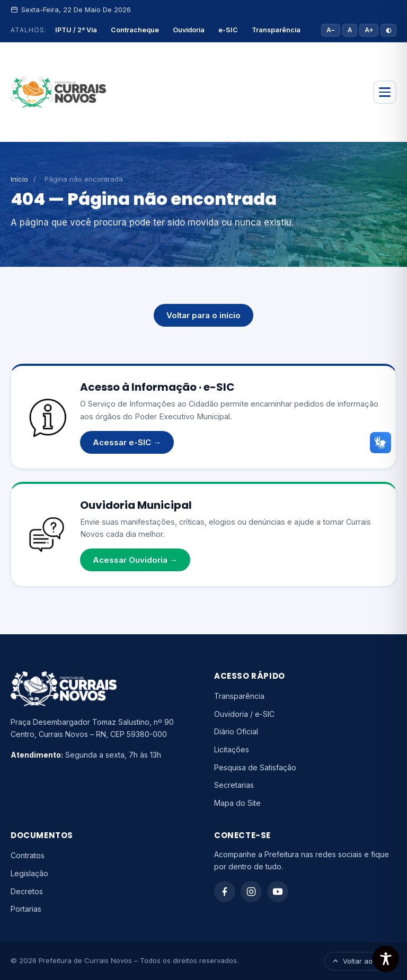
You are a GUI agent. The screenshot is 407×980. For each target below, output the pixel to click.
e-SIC (228, 30)
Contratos (28, 855)
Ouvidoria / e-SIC (244, 714)
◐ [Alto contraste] (388, 30)
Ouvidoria (189, 30)
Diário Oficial (236, 731)
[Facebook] (225, 892)
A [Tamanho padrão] (350, 30)
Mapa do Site (237, 803)
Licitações (232, 749)
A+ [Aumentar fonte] (369, 30)
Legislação (29, 873)
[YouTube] (278, 892)
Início (19, 179)
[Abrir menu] (385, 92)
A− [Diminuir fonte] (331, 30)
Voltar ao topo (360, 961)
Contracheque (135, 30)
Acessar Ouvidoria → (135, 560)
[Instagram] (251, 892)
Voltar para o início (203, 315)
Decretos (27, 891)
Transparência (276, 30)
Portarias (26, 909)
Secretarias (234, 785)
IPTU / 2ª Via (76, 30)
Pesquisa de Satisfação (255, 767)
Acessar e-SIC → (127, 442)
